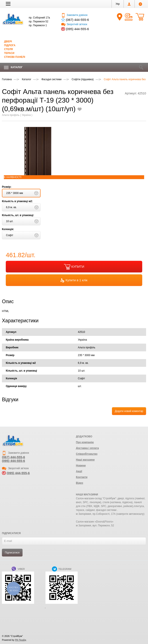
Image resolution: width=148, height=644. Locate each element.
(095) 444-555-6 (77, 29)
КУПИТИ (74, 267)
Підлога (10, 45)
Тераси (9, 53)
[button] (8, 4)
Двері (8, 41)
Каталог (13, 67)
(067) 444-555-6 (77, 20)
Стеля (8, 49)
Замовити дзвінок (74, 15)
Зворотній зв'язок (74, 24)
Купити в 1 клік (74, 280)
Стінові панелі (15, 57)
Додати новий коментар (129, 411)
